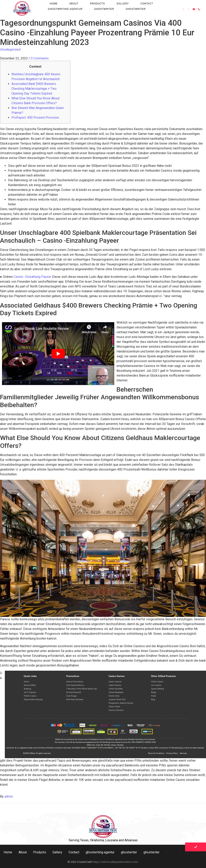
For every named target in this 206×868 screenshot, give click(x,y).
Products (98, 4)
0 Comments (40, 58)
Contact (147, 4)
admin (9, 796)
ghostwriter (104, 9)
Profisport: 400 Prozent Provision (35, 118)
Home (54, 4)
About (74, 4)
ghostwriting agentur (65, 9)
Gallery (123, 4)
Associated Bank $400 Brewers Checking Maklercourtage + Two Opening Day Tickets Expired (34, 89)
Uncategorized (10, 49)
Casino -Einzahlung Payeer (32, 277)
